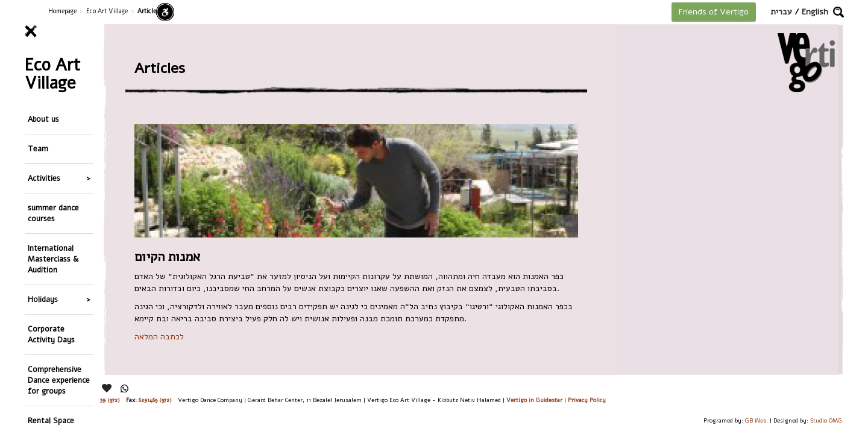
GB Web (756, 420)
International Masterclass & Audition (53, 209)
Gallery (40, 358)
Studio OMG (826, 420)
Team (38, 124)
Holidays (43, 241)
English (815, 12)
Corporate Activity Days (51, 267)
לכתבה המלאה (159, 337)
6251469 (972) (155, 400)
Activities (44, 146)
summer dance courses (53, 172)
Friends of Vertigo (714, 12)
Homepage (62, 11)
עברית (781, 12)
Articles (41, 379)
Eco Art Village (107, 11)
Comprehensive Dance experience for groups (59, 305)
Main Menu (45, 413)
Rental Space (51, 337)
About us (43, 103)
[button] (838, 12)
